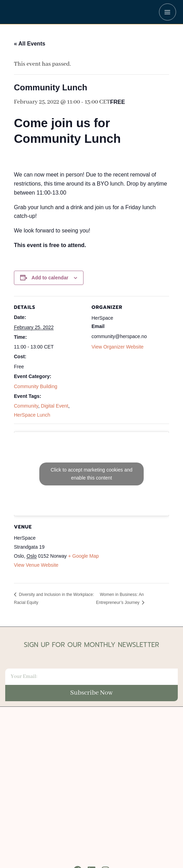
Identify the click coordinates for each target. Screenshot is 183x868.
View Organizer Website (118, 347)
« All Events (30, 44)
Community (26, 406)
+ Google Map (83, 556)
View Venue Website (36, 565)
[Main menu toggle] (168, 12)
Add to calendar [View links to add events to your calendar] (50, 278)
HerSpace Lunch (32, 415)
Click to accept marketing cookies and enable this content (92, 474)
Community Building (36, 386)
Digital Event (55, 406)
